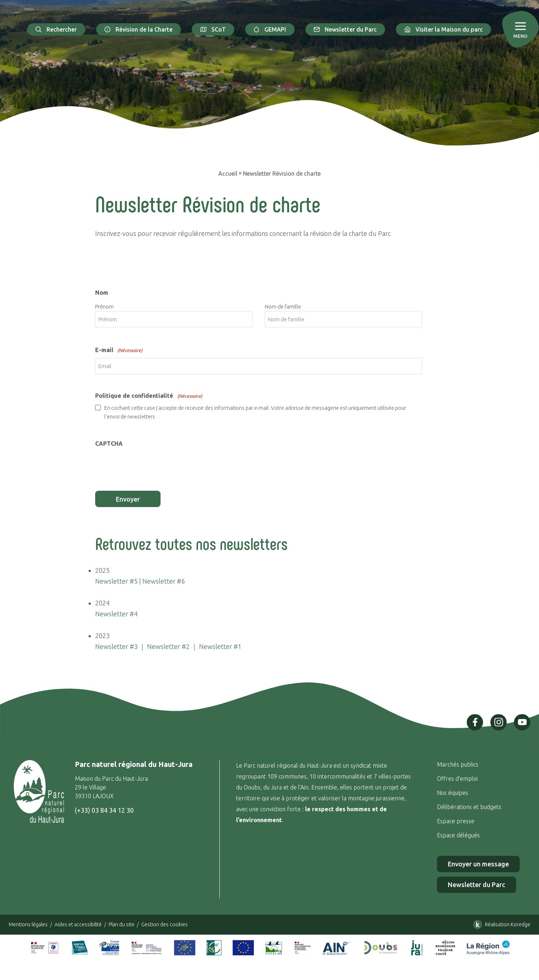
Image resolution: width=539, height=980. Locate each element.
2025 (102, 570)
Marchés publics (458, 764)
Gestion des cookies (165, 924)
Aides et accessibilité (78, 924)
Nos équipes (453, 793)
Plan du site (121, 924)
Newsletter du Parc (345, 29)
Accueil (228, 173)
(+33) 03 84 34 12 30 (104, 810)
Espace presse (456, 821)
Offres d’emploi (457, 779)
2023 (102, 636)
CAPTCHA (109, 444)
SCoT (213, 29)
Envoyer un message (478, 864)
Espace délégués (459, 835)
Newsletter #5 (116, 581)
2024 (102, 603)
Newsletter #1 (220, 646)
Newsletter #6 (164, 581)
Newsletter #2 (168, 646)
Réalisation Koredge (500, 924)
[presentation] (150, 465)
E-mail (119, 351)
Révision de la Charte (139, 29)
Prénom (104, 307)
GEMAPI (270, 29)
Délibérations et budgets (469, 807)
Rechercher (56, 29)
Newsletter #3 (116, 646)
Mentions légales (28, 924)
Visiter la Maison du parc (443, 29)
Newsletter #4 (116, 614)
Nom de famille (283, 307)
